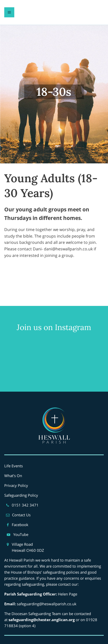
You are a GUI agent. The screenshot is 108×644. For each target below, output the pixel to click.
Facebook (20, 525)
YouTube (21, 534)
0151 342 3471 (25, 505)
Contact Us (21, 515)
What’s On (13, 476)
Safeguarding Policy (21, 495)
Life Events (14, 466)
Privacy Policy (16, 485)
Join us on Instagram (54, 327)
